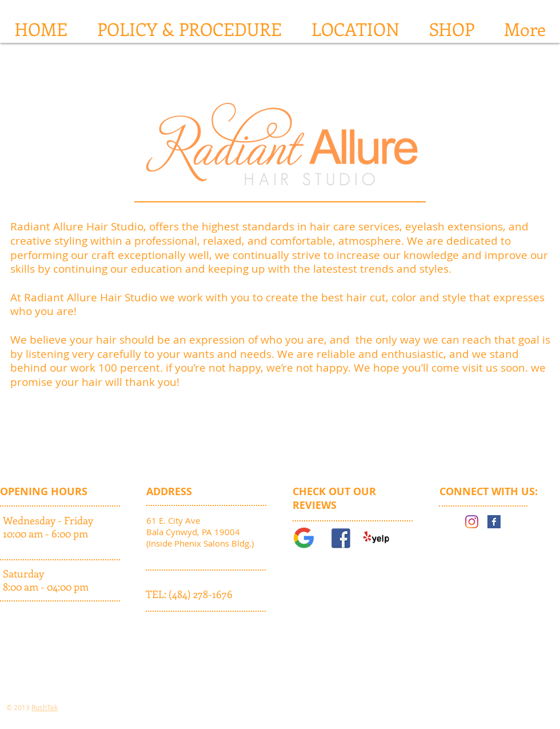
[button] (543, 11)
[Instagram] (472, 522)
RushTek (45, 707)
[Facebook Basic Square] (494, 522)
